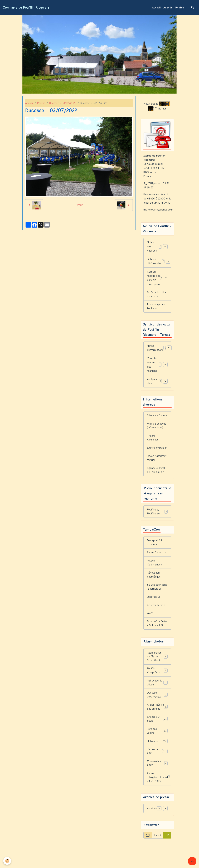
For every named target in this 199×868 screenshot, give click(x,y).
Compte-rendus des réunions (152, 367)
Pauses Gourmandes (155, 570)
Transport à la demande (155, 549)
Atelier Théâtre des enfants (157, 725)
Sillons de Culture (157, 418)
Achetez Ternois (156, 614)
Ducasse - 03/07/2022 (63, 103)
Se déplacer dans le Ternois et (157, 595)
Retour (79, 205)
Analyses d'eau (152, 383)
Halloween (157, 763)
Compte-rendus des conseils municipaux (154, 278)
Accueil (156, 8)
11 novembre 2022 (157, 786)
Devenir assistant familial (157, 462)
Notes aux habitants (152, 247)
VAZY (150, 622)
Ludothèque (154, 605)
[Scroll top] (192, 861)
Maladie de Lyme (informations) (157, 429)
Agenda (168, 8)
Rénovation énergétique (154, 582)
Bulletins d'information (155, 262)
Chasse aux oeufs (157, 740)
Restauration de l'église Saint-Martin (158, 671)
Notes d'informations (155, 350)
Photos (180, 8)
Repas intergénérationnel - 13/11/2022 (159, 801)
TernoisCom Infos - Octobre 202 (156, 635)
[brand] (26, 8)
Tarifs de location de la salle (157, 295)
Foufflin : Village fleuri (157, 685)
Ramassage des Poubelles (156, 308)
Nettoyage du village (157, 698)
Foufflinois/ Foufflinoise (157, 517)
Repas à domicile (157, 559)
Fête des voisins (157, 752)
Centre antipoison (157, 452)
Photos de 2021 (157, 773)
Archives (152, 832)
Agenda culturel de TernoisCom (156, 475)
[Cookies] (7, 861)
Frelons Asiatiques (153, 441)
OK (167, 859)
